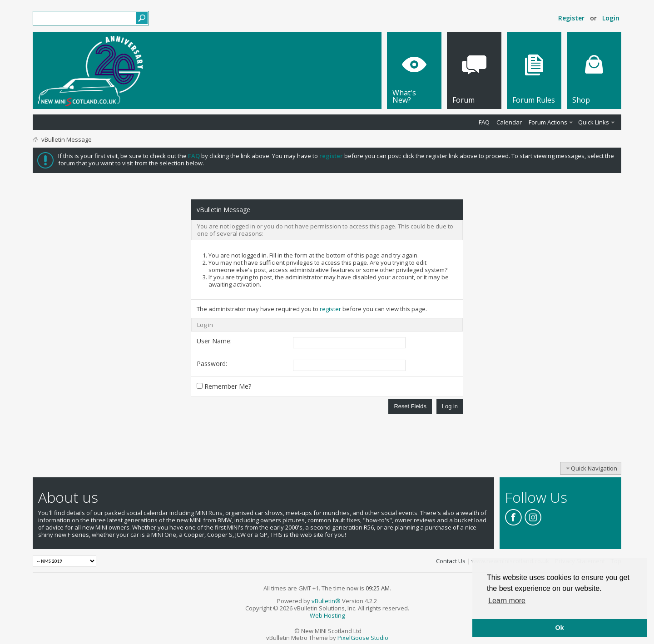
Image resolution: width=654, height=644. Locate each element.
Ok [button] (559, 628)
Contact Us (451, 561)
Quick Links (594, 122)
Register (571, 18)
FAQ (484, 122)
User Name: (214, 341)
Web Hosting (327, 615)
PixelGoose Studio (363, 638)
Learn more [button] (507, 601)
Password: (212, 364)
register (330, 309)
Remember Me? (224, 386)
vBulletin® (326, 601)
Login (611, 18)
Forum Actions (548, 122)
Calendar (509, 122)
